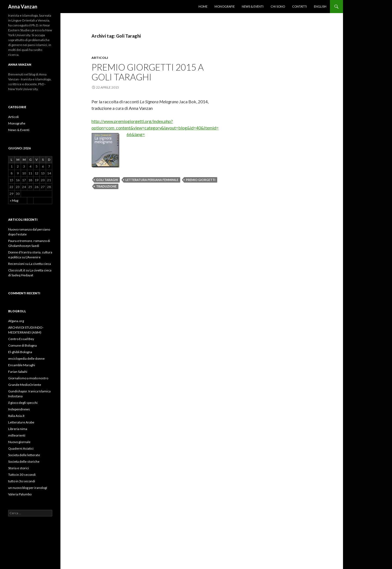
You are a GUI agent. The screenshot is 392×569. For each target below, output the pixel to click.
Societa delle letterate (24, 455)
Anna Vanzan (23, 7)
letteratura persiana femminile (152, 180)
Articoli (100, 58)
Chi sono (278, 6)
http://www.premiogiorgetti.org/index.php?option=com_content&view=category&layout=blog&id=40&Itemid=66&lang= (155, 128)
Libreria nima (18, 429)
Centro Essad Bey (21, 339)
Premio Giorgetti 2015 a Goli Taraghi (148, 72)
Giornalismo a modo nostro (28, 378)
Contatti (299, 6)
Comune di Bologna (22, 345)
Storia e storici (19, 468)
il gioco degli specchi (23, 403)
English (320, 6)
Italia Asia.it (16, 416)
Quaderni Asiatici (21, 448)
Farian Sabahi (18, 372)
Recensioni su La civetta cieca (30, 264)
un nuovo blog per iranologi (28, 488)
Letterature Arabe (21, 422)
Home (203, 6)
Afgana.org (16, 321)
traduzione (106, 186)
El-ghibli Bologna (20, 352)
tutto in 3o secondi (22, 481)
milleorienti (17, 435)
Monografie (225, 6)
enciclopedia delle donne (26, 358)
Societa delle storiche (24, 461)
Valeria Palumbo (20, 494)
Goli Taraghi (107, 180)
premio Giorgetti (201, 180)
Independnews (19, 409)
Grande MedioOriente (25, 385)
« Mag (14, 200)
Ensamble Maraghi (22, 365)
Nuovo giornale (19, 442)
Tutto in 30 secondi (22, 475)
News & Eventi (253, 6)
